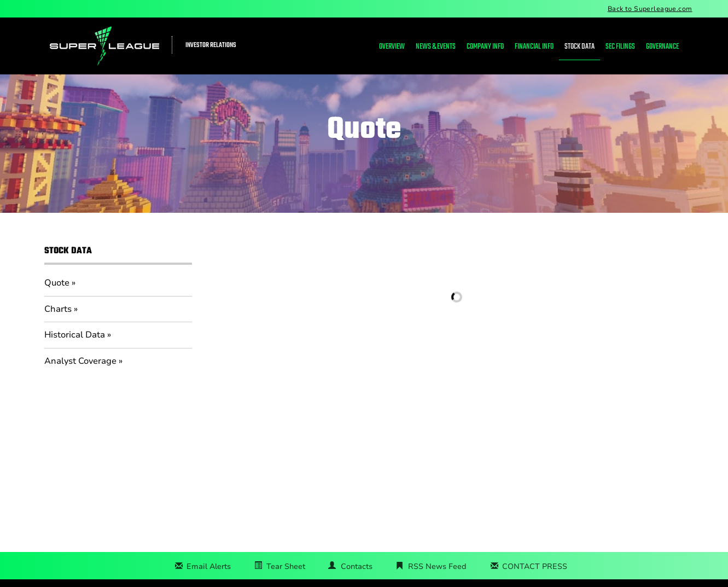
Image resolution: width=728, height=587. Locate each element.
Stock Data (580, 47)
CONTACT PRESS (535, 566)
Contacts (357, 566)
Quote (57, 283)
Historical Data (75, 335)
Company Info (485, 47)
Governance (662, 47)
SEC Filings (620, 47)
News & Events (436, 47)
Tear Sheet (286, 566)
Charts (58, 309)
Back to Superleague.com (650, 9)
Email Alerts (209, 566)
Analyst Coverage (80, 361)
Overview (392, 47)
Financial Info (534, 47)
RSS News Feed (437, 566)
